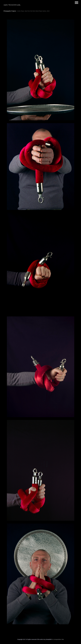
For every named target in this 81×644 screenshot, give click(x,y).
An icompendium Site (58, 639)
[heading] (12, 5)
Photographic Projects (10, 11)
